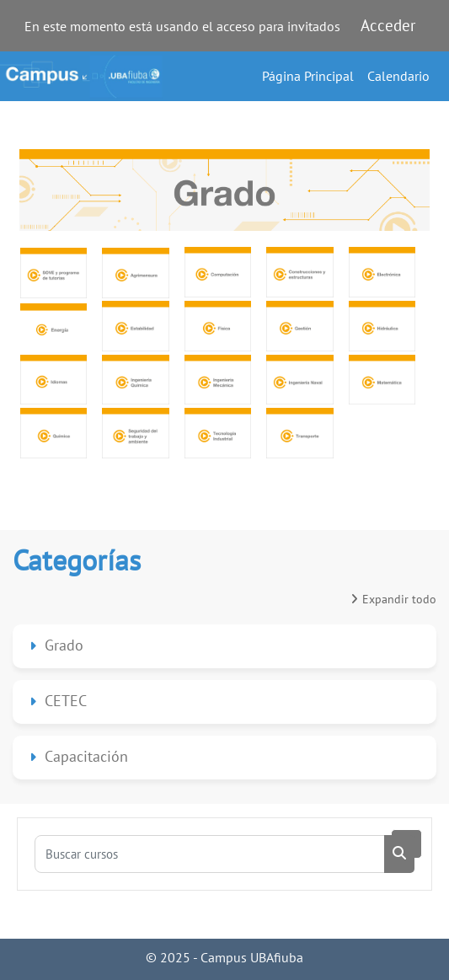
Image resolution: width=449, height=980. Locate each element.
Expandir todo (399, 599)
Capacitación (86, 756)
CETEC (66, 701)
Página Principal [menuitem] (308, 76)
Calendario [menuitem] (398, 76)
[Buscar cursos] (210, 854)
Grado (64, 645)
